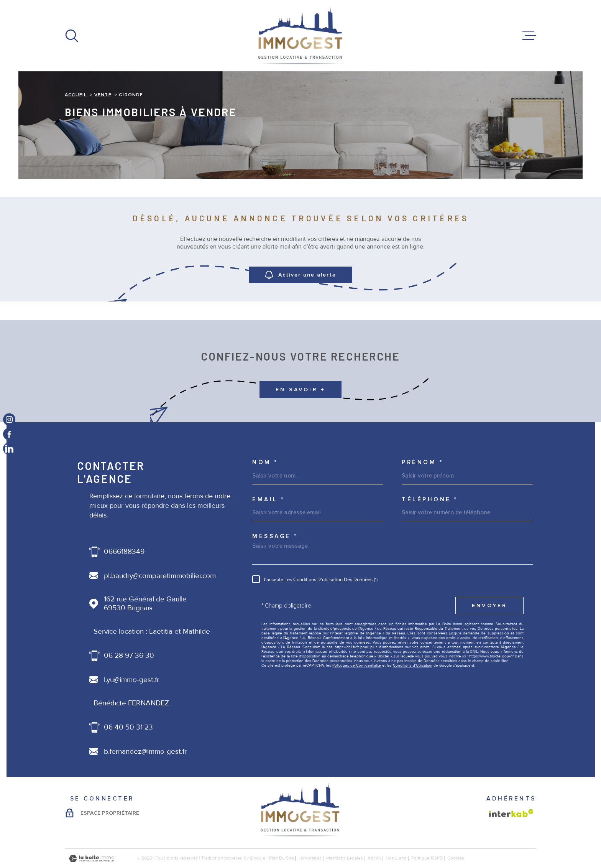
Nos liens (396, 858)
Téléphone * (430, 500)
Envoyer (489, 605)
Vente (103, 95)
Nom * (265, 462)
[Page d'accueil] (300, 36)
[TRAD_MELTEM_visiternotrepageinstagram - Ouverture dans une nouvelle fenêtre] (9, 419)
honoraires (310, 858)
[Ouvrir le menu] (529, 36)
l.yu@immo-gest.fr (131, 680)
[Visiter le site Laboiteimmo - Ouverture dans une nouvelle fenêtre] (92, 859)
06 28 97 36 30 (129, 656)
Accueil (76, 95)
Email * (268, 500)
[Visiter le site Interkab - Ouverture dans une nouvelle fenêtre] (511, 813)
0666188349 (124, 552)
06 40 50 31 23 (128, 727)
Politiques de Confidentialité (357, 665)
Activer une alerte (301, 275)
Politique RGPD (427, 858)
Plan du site (282, 858)
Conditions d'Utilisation (413, 665)
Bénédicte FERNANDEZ (131, 703)
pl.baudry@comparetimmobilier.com (160, 576)
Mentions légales (345, 858)
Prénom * (422, 462)
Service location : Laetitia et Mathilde (152, 632)
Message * (275, 536)
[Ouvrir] (72, 36)
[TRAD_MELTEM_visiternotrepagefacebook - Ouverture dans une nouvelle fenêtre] (9, 434)
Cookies (456, 858)
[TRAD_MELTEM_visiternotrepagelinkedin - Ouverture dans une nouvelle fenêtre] (9, 449)
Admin (374, 858)
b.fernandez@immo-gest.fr (145, 752)
